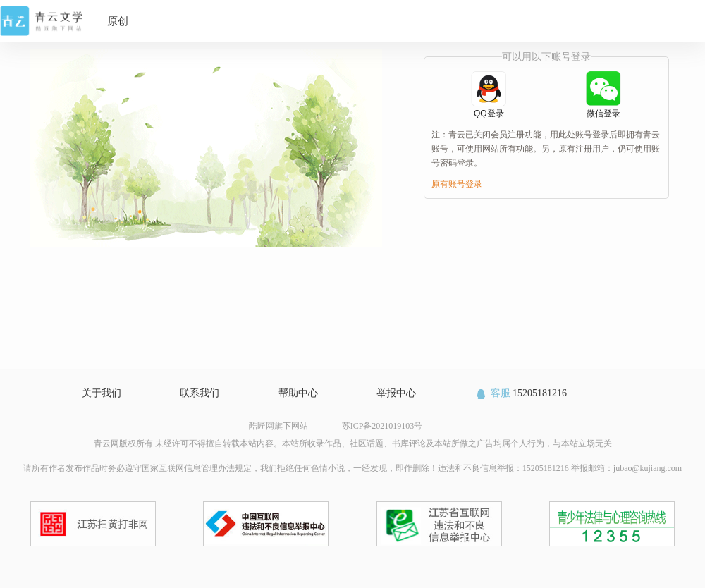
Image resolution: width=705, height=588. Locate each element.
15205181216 (521, 393)
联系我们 (200, 393)
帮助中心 (298, 393)
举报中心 (396, 393)
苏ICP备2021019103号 (382, 426)
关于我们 (102, 393)
